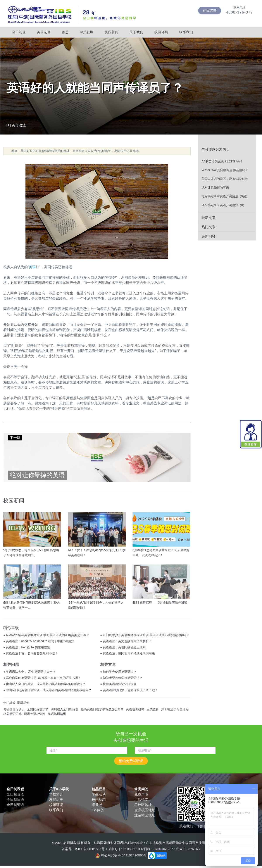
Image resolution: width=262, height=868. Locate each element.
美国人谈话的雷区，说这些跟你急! (225, 179)
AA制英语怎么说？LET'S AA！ (222, 161)
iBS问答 (98, 810)
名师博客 (70, 843)
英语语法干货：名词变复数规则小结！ (32, 653)
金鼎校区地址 (145, 810)
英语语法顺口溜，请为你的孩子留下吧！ (130, 690)
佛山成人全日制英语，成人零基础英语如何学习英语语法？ (46, 684)
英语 (32, 267)
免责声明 (141, 794)
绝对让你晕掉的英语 (215, 188)
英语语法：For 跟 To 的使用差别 (28, 647)
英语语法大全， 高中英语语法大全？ (31, 672)
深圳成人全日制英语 (65, 709)
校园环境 (161, 32)
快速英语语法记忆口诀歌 (120, 684)
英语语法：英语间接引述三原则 (124, 647)
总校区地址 (143, 805)
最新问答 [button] (209, 236)
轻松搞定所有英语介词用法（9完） (225, 196)
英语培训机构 (135, 709)
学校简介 (56, 794)
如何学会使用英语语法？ (120, 672)
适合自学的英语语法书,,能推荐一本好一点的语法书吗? (43, 678)
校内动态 (99, 800)
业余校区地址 (145, 815)
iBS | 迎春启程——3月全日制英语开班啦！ (161, 602)
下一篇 (15, 438)
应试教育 (153, 709)
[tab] (227, 150)
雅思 (65, 32)
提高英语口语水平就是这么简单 (102, 709)
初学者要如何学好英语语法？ (123, 678)
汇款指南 (141, 800)
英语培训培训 (57, 714)
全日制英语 (15, 794)
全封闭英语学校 (38, 709)
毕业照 (97, 805)
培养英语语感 (12, 714)
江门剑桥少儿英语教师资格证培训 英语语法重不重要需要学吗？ (146, 635)
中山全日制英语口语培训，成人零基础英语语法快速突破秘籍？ (49, 690)
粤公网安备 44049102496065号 (122, 855)
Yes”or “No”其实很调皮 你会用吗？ (225, 170)
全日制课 (19, 32)
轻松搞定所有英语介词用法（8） (224, 205)
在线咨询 (210, 11)
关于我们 (136, 32)
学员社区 (87, 32)
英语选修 (44, 32)
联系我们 (186, 32)
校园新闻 (112, 32)
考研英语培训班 (14, 709)
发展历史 (56, 800)
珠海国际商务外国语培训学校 (115, 843)
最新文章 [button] (209, 218)
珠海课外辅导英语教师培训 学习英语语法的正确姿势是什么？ (48, 635)
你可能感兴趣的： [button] (215, 149)
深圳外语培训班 (35, 714)
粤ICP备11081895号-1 (91, 849)
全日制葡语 (15, 805)
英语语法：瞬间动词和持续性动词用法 (129, 653)
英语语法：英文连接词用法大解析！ (127, 641)
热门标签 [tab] (9, 703)
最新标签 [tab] (23, 703)
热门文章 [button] (209, 227)
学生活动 (99, 794)
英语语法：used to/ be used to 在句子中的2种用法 (40, 641)
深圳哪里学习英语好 (175, 709)
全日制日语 (15, 800)
